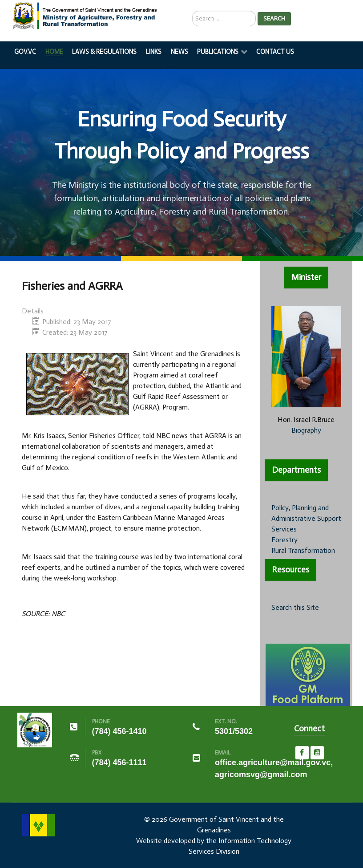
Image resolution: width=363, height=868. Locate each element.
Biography (306, 430)
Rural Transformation (303, 550)
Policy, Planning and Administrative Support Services (306, 518)
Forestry (284, 540)
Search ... (192, 11)
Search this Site (295, 607)
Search (274, 18)
